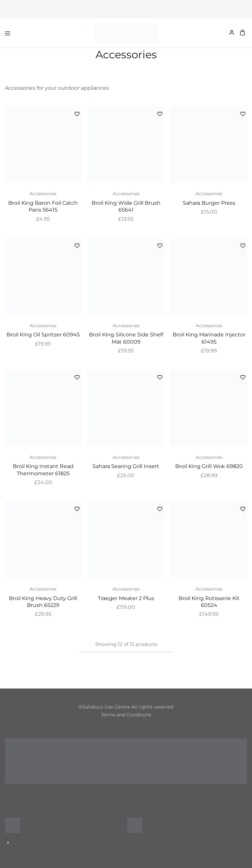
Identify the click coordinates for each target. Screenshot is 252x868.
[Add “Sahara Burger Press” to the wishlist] (243, 114)
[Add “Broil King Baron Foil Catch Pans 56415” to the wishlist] (77, 114)
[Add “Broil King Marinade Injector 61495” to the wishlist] (243, 246)
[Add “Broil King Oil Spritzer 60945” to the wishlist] (77, 246)
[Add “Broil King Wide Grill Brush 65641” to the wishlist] (160, 114)
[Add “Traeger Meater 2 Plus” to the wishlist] (160, 509)
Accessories (43, 194)
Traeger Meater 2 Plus (126, 598)
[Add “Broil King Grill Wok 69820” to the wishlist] (243, 378)
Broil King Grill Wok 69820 (209, 466)
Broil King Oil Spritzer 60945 (43, 335)
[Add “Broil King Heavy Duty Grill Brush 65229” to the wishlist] (77, 509)
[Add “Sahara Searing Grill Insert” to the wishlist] (160, 378)
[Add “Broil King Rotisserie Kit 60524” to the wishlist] (243, 509)
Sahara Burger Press (209, 203)
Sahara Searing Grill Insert (126, 466)
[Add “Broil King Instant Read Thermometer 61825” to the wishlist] (77, 378)
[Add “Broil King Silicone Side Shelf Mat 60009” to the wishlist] (160, 246)
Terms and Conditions (126, 715)
